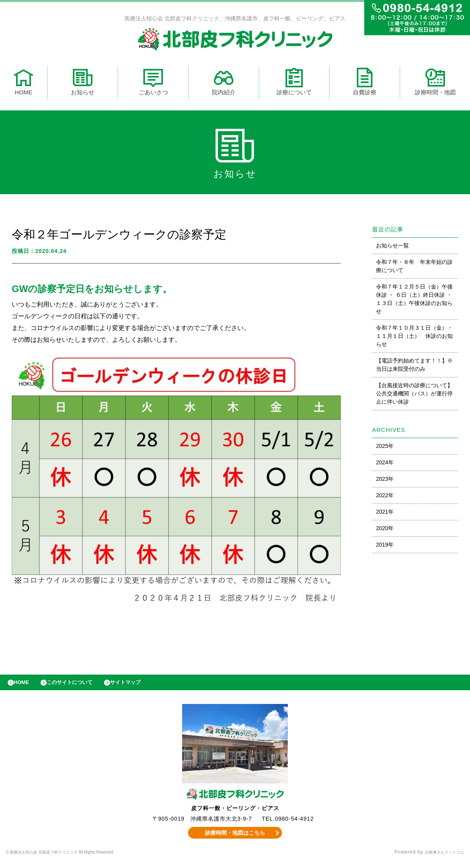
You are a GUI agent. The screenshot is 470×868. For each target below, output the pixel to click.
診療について (294, 84)
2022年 (385, 497)
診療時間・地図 (435, 84)
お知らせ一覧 (392, 247)
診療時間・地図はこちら (235, 839)
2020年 (385, 530)
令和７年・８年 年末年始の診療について (414, 268)
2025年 (385, 448)
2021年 (385, 514)
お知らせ (83, 84)
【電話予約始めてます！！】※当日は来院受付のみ (414, 367)
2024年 (385, 464)
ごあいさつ (153, 84)
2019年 (385, 547)
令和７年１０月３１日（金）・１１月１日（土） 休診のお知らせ (414, 338)
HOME (23, 84)
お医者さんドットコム (439, 858)
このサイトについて (80, 686)
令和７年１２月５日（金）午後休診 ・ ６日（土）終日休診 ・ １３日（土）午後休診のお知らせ (414, 301)
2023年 (385, 481)
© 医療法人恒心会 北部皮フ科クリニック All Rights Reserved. (79, 858)
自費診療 (365, 84)
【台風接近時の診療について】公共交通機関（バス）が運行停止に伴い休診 (414, 395)
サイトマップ (143, 686)
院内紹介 (224, 84)
